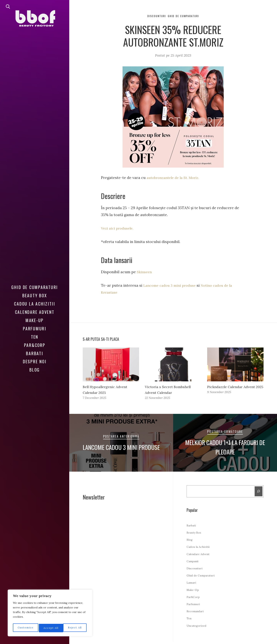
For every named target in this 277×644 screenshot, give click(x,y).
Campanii (194, 563)
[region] (50, 614)
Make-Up (35, 320)
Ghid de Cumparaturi (35, 287)
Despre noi (35, 361)
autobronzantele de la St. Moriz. (175, 178)
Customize (25, 628)
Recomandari (196, 613)
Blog (35, 370)
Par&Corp (35, 345)
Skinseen (145, 272)
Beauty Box (35, 295)
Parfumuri (35, 328)
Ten (35, 337)
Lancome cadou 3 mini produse (172, 286)
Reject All (50, 628)
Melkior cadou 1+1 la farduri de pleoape (225, 448)
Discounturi (154, 16)
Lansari (192, 585)
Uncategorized (198, 628)
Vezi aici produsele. (118, 229)
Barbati (35, 353)
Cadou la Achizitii (35, 304)
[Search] (258, 493)
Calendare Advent (35, 312)
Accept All (75, 628)
